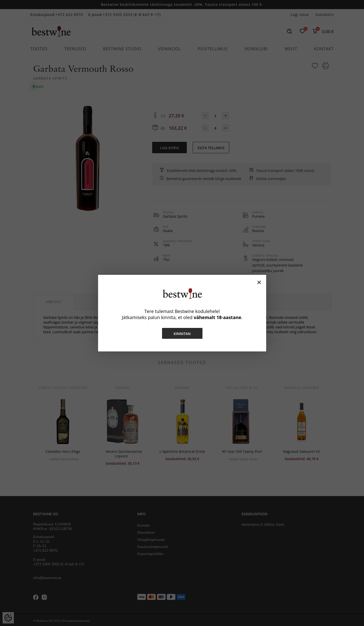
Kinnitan (182, 334)
